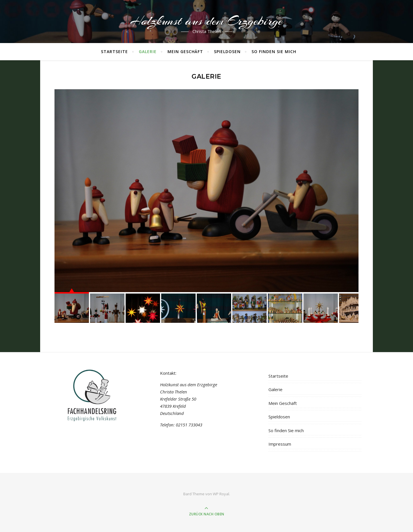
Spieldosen (227, 52)
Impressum (280, 444)
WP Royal (221, 494)
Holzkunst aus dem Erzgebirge (206, 21)
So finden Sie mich (274, 52)
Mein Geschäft (185, 52)
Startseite (114, 52)
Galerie (148, 52)
